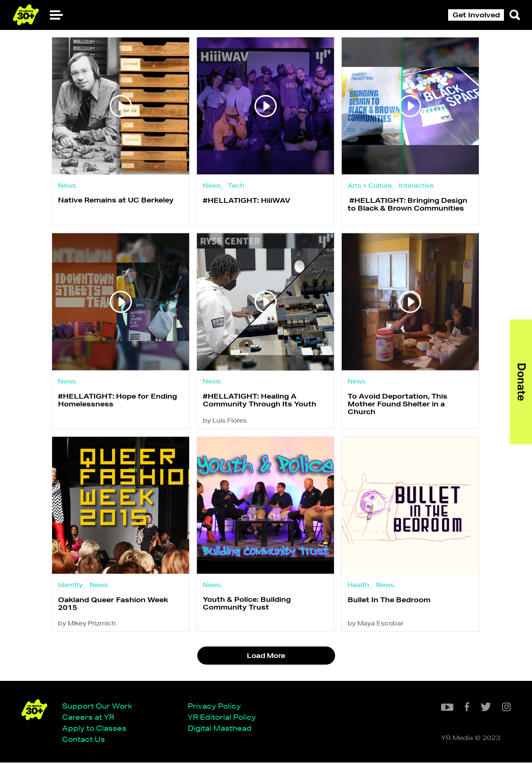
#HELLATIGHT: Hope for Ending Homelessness (117, 401)
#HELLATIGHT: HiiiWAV (247, 201)
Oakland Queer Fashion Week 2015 (113, 606)
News (67, 185)
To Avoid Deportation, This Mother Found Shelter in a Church (399, 405)
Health (359, 586)
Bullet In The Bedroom (390, 602)
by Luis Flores (225, 422)
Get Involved (476, 15)
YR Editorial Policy (223, 718)
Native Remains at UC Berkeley (116, 201)
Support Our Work (98, 707)
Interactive (417, 186)
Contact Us (84, 741)
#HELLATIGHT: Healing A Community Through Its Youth (260, 401)
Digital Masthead (220, 729)
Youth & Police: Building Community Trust (247, 606)
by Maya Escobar (377, 626)
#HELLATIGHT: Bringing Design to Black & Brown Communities (409, 204)
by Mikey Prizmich (87, 626)
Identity (70, 586)
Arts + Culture (371, 185)
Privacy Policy (215, 707)
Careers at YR (89, 718)
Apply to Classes (95, 729)
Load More (266, 658)
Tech (236, 186)
